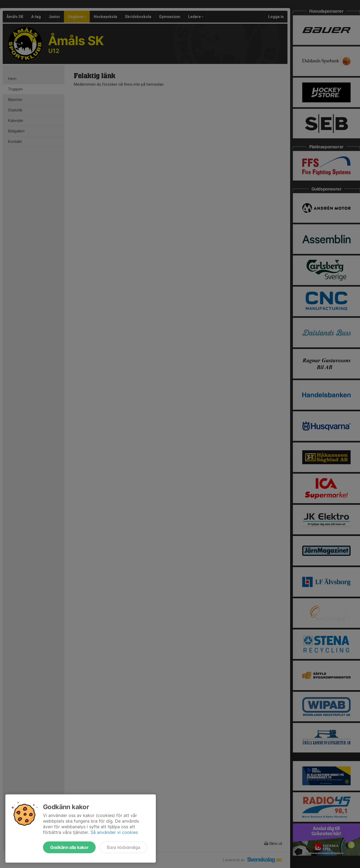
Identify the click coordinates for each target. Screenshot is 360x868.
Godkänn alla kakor (69, 847)
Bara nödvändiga (123, 847)
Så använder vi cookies (114, 832)
